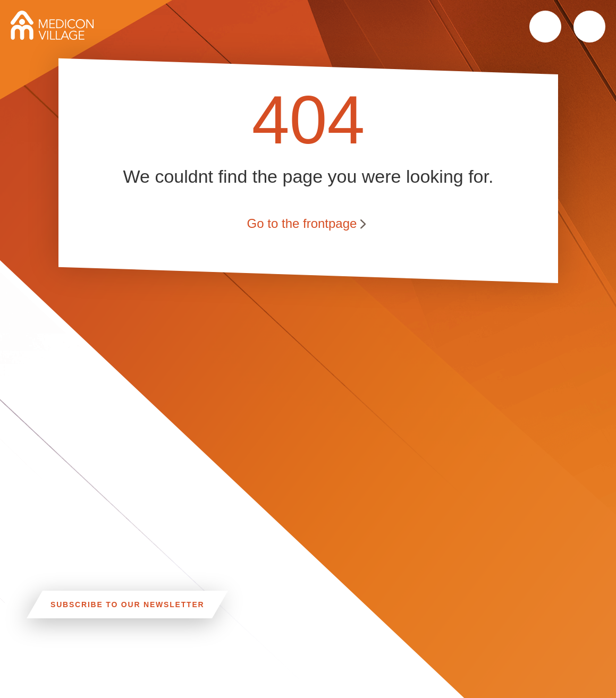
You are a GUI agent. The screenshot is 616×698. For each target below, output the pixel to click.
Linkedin (283, 668)
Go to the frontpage (302, 223)
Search (545, 27)
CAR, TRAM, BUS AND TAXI (136, 670)
